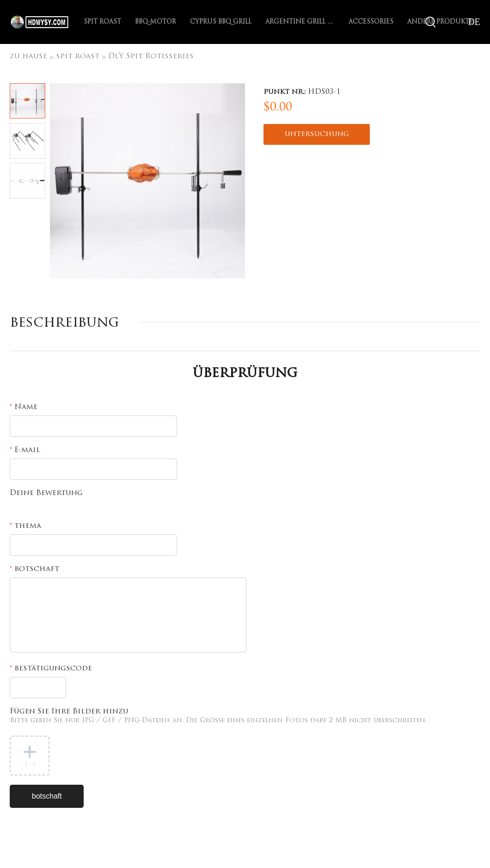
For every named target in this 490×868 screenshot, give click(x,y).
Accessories (371, 22)
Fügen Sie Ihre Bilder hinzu (218, 716)
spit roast (102, 22)
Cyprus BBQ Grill (221, 22)
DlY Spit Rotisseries (151, 56)
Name (24, 407)
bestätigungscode (51, 669)
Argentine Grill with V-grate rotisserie (300, 22)
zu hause (28, 56)
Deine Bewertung (46, 493)
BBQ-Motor (156, 22)
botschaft (34, 569)
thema (25, 526)
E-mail (25, 450)
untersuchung (317, 134)
